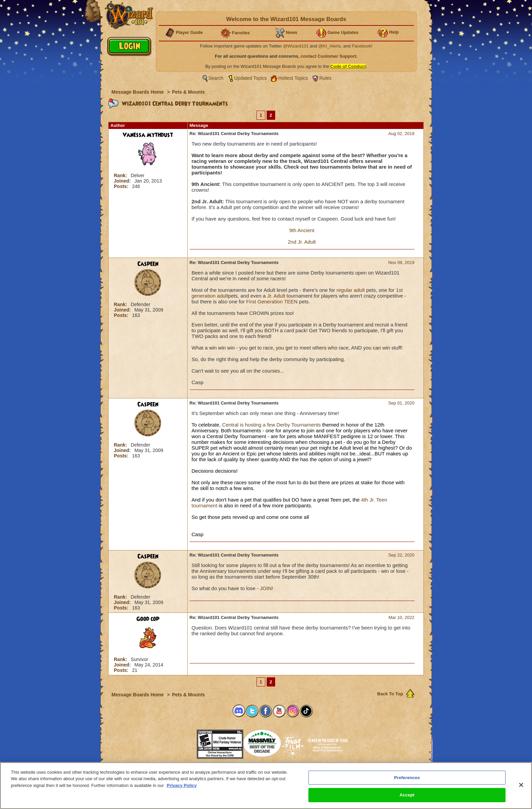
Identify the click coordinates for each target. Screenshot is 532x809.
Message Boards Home (138, 92)
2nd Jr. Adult (302, 242)
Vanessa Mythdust (148, 135)
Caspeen (148, 264)
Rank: (121, 175)
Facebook (362, 46)
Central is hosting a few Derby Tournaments (271, 425)
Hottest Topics (293, 78)
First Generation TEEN (272, 302)
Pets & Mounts (188, 92)
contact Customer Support (328, 56)
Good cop (148, 619)
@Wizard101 (296, 46)
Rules (325, 78)
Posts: (122, 186)
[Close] (521, 785)
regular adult (351, 290)
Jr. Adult (276, 296)
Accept (407, 795)
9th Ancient (302, 230)
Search (216, 78)
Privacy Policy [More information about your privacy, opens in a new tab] (182, 785)
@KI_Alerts (329, 46)
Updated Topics (250, 78)
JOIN (266, 588)
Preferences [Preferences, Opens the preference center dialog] (407, 778)
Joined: (123, 181)
